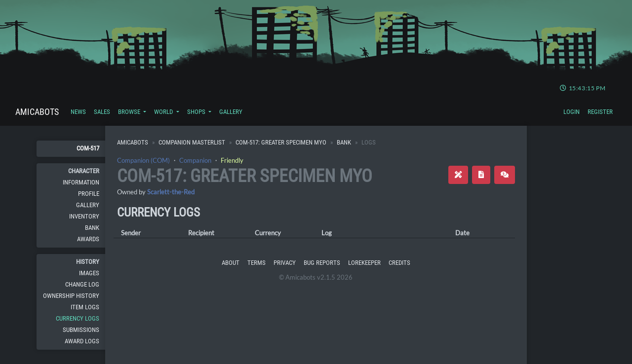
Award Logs (82, 341)
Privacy (285, 263)
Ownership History (71, 296)
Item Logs (85, 307)
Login (572, 112)
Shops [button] (197, 112)
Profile (89, 194)
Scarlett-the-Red (171, 192)
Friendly (232, 160)
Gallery (231, 112)
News (78, 112)
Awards (88, 239)
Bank (92, 228)
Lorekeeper (364, 263)
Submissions (81, 330)
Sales (102, 112)
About (231, 263)
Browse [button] (130, 112)
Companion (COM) (143, 160)
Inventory (84, 216)
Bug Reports (322, 263)
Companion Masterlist (192, 142)
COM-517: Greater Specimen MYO (281, 142)
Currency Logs (78, 318)
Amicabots (37, 112)
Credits (399, 263)
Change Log (82, 284)
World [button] (164, 112)
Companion (195, 160)
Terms (257, 263)
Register (600, 112)
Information (81, 182)
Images (89, 273)
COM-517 (88, 148)
